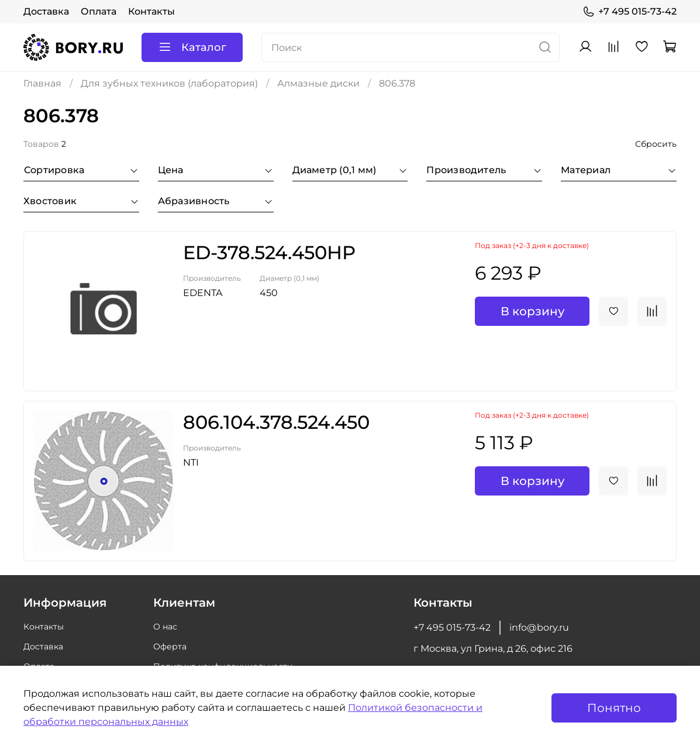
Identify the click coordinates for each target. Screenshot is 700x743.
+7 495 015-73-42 (630, 12)
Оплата (99, 11)
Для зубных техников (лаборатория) (169, 83)
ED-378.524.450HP (269, 252)
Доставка (46, 11)
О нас (165, 627)
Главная (42, 83)
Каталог (192, 47)
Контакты (151, 11)
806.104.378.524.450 (276, 422)
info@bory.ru (539, 627)
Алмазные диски (318, 83)
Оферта (170, 646)
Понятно (614, 708)
